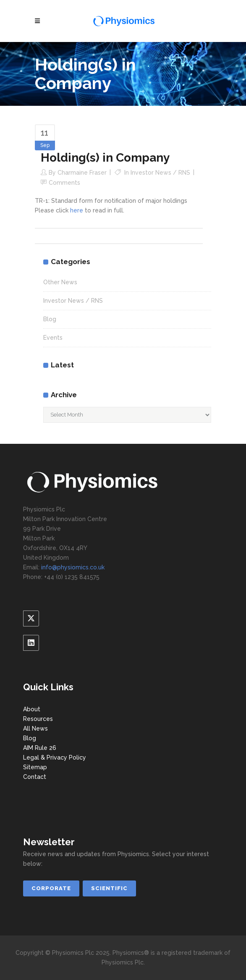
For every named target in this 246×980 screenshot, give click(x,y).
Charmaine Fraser (82, 173)
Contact (35, 777)
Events (53, 338)
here (77, 210)
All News (35, 728)
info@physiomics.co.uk (73, 567)
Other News (60, 282)
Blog (50, 319)
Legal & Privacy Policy (55, 757)
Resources (38, 719)
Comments (64, 183)
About (32, 709)
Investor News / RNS (160, 173)
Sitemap (35, 767)
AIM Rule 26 (40, 748)
